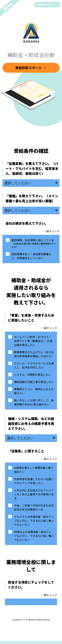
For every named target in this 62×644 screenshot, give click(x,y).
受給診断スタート (45, 5)
